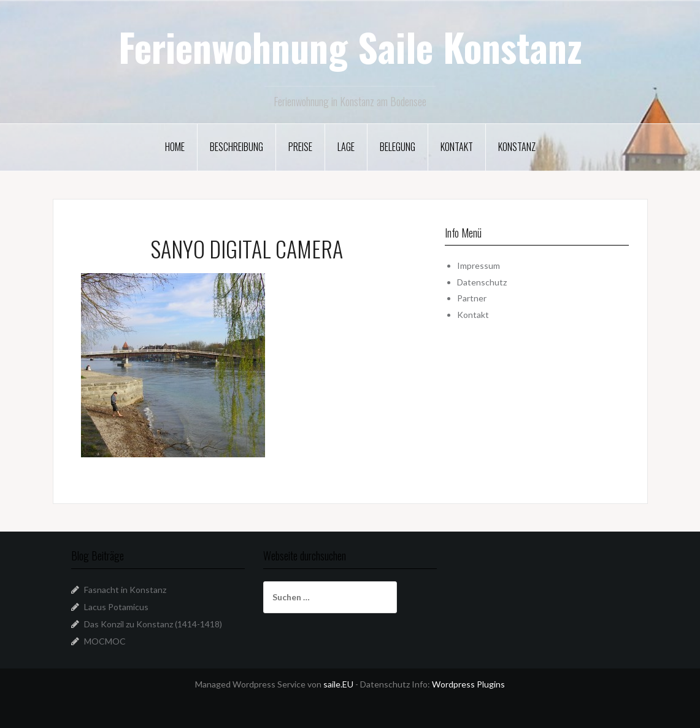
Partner (472, 298)
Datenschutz (482, 282)
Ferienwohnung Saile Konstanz (350, 47)
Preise (300, 147)
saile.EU (338, 684)
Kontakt (457, 147)
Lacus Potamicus (116, 607)
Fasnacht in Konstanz (125, 590)
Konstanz (517, 147)
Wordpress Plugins (468, 684)
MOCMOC (105, 641)
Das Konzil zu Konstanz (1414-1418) (153, 624)
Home (175, 147)
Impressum (479, 265)
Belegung (398, 147)
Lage (346, 147)
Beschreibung (237, 147)
